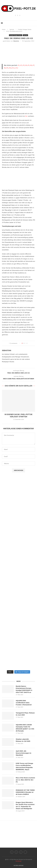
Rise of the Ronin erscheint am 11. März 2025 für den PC (25, 780)
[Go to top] (19, 865)
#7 (33, 65)
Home (4, 29)
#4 (26, 65)
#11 (13, 68)
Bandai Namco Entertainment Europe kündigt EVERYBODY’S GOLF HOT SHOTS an (24, 689)
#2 (21, 65)
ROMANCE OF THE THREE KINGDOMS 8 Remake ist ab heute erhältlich (25, 792)
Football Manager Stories (25, 29)
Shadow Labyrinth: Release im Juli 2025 (23, 740)
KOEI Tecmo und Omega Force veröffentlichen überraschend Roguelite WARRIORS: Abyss (24, 766)
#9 (7, 68)
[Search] (35, 23)
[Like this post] (23, 343)
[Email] (20, 15)
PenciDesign (18, 861)
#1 (19, 65)
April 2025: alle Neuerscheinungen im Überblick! (24, 753)
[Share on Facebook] (25, 343)
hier (26, 116)
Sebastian (16, 41)
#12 (17, 68)
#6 (31, 65)
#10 (10, 68)
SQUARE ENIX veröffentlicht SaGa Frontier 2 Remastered (24, 703)
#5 (29, 65)
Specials (12, 29)
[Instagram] (15, 15)
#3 (24, 65)
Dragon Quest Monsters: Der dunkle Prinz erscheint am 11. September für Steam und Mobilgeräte (25, 805)
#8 (5, 68)
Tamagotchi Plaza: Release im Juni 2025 (25, 714)
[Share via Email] (27, 343)
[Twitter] (25, 852)
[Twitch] (18, 15)
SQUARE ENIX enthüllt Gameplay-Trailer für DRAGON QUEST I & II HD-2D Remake (25, 728)
